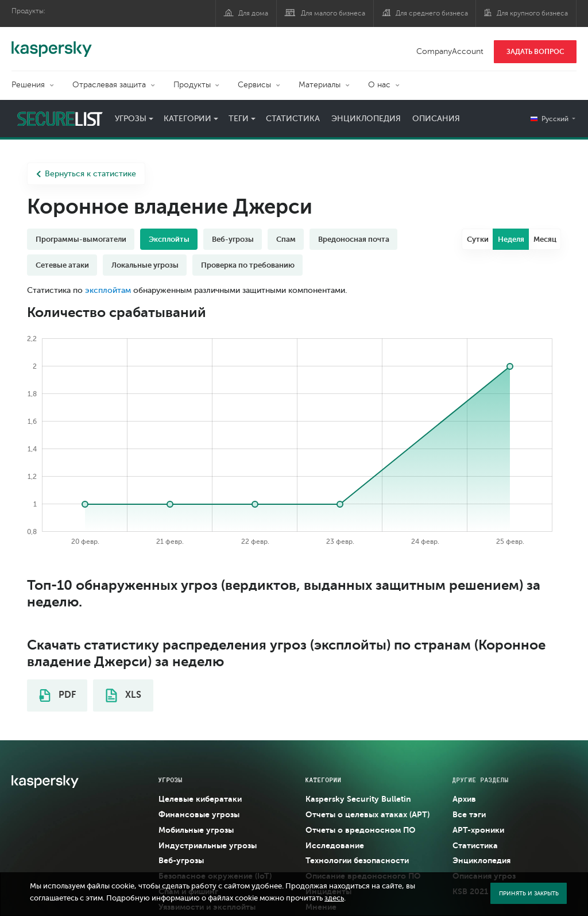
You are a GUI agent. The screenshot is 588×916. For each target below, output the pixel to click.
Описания (436, 119)
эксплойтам (108, 290)
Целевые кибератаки (200, 799)
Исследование (335, 845)
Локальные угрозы (145, 265)
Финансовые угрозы (199, 814)
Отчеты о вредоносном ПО (361, 830)
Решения (28, 85)
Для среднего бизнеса (432, 13)
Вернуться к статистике (86, 174)
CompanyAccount (450, 51)
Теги (239, 119)
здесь (334, 898)
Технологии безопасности (357, 860)
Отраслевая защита (109, 85)
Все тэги (469, 814)
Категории (187, 119)
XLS (123, 695)
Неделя (511, 239)
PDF (57, 695)
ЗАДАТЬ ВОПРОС (535, 52)
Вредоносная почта (354, 239)
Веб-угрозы (233, 239)
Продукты (192, 85)
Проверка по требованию (248, 265)
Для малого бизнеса (333, 13)
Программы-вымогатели (81, 239)
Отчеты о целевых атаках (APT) (367, 814)
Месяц (545, 239)
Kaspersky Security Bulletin (358, 799)
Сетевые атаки (62, 265)
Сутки (478, 239)
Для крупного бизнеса (532, 13)
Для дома (253, 13)
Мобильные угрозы (196, 830)
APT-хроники (478, 830)
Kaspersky (52, 43)
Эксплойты (169, 239)
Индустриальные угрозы (208, 845)
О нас (379, 85)
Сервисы (254, 85)
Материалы (320, 85)
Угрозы (131, 119)
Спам (286, 239)
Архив (464, 799)
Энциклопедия (366, 119)
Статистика (293, 119)
